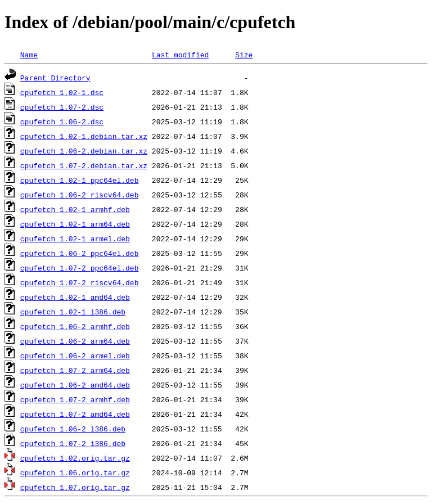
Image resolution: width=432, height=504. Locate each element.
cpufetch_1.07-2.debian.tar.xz (84, 165)
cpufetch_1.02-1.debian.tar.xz (84, 136)
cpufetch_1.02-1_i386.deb (73, 312)
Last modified (180, 55)
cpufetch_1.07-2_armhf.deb (75, 399)
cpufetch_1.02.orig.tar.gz (75, 458)
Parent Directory (55, 78)
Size (244, 55)
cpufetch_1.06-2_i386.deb (73, 429)
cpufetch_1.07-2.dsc (62, 107)
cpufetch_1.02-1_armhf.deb (75, 209)
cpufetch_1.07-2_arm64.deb (75, 370)
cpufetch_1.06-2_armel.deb (75, 355)
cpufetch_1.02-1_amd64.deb (75, 297)
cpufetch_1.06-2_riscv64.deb (80, 195)
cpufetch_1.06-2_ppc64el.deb (80, 253)
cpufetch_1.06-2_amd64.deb (75, 385)
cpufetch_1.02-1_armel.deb (75, 238)
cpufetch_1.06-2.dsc (62, 121)
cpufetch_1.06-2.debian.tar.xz (84, 151)
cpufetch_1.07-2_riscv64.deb (80, 282)
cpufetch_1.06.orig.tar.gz (75, 472)
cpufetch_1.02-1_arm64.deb (75, 224)
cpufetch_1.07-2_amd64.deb (75, 414)
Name (29, 55)
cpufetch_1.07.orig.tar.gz (75, 487)
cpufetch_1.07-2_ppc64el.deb (80, 268)
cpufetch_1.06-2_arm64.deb (75, 341)
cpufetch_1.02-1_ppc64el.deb (80, 180)
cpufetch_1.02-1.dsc (62, 92)
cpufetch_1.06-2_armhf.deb (75, 326)
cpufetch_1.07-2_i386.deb (73, 443)
